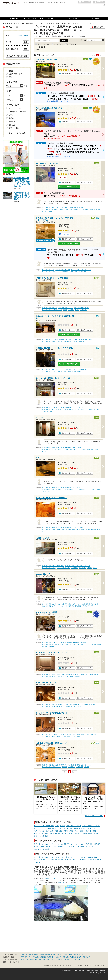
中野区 (36, 828)
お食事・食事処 (45, 847)
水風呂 (87, 844)
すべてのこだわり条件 (17, 133)
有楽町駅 (50, 212)
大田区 (66, 828)
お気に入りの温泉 (85, 2)
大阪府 (59, 955)
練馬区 (83, 828)
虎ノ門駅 (45, 532)
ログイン (96, 5)
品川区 (55, 828)
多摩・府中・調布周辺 (60, 833)
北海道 (64, 955)
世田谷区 (43, 828)
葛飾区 (82, 831)
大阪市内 (59, 959)
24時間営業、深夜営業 (42, 849)
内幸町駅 (92, 210)
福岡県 (81, 955)
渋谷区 (63, 826)
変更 (26, 42)
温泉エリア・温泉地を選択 (17, 56)
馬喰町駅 (81, 342)
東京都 (53, 955)
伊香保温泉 (58, 957)
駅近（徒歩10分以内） (42, 844)
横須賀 (32, 959)
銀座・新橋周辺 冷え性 (81, 370)
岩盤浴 (11, 118)
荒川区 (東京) (69, 831)
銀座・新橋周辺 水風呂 (49, 342)
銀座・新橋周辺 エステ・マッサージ (53, 208)
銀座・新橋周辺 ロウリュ (49, 676)
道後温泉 (66, 957)
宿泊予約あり (71, 44)
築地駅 (72, 272)
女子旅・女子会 (91, 847)
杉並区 (49, 828)
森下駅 (77, 310)
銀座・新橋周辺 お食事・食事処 (74, 208)
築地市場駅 (65, 272)
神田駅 (95, 568)
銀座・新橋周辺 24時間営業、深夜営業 (53, 210)
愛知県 (76, 955)
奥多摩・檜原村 (93, 833)
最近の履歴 (99, 2)
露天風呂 (97, 844)
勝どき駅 (84, 272)
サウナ (53, 844)
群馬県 (48, 955)
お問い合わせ (101, 966)
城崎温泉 (43, 957)
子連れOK (37, 862)
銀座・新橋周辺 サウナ (73, 449)
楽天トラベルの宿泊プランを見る (69, 187)
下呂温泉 (50, 957)
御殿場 (53, 959)
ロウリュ (69, 847)
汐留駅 (99, 530)
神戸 (79, 959)
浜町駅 (65, 310)
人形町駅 (71, 310)
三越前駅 (75, 342)
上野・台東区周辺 (52, 831)
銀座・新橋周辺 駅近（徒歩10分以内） (77, 210)
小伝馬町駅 (60, 342)
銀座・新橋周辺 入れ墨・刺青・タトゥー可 (78, 566)
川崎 (27, 959)
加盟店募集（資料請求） (52, 966)
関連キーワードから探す (12, 962)
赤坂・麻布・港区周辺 (74, 826)
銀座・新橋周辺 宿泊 (48, 270)
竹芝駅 (44, 451)
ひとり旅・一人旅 (77, 844)
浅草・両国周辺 (39, 831)
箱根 (30, 957)
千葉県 (36, 955)
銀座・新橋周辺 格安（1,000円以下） (53, 409)
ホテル (36, 847)
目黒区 (60, 828)
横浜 (23, 959)
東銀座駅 (77, 272)
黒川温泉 (73, 957)
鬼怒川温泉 (86, 957)
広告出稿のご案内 (67, 966)
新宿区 (57, 826)
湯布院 (79, 957)
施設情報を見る (67, 73)
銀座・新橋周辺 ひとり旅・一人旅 (81, 270)
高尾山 (71, 833)
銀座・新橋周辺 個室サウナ (50, 707)
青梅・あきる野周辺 (41, 836)
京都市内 (66, 959)
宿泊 (92, 844)
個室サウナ (99, 860)
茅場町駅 (98, 490)
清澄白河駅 (83, 310)
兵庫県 (42, 955)
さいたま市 (42, 959)
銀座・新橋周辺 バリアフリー (72, 488)
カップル (76, 847)
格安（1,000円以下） (63, 844)
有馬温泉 (36, 957)
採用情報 (102, 971)
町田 (50, 833)
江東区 (95, 831)
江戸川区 (89, 831)
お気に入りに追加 (85, 73)
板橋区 (89, 828)
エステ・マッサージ (58, 847)
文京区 (94, 828)
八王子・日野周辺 (81, 833)
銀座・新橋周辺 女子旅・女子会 (51, 272)
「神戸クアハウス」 (50, 878)
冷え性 (83, 847)
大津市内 (73, 959)
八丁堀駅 (91, 490)
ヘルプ (92, 966)
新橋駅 (98, 210)
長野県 (70, 955)
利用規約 (96, 971)
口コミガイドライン (81, 966)
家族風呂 (12, 125)
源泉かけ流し (14, 128)
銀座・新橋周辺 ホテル (86, 340)
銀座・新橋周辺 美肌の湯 (49, 308)
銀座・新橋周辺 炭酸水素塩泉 (51, 370)
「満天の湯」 (61, 882)
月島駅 (91, 409)
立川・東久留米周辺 (41, 833)
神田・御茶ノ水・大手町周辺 (44, 826)
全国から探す (23, 35)
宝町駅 (44, 492)
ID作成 (103, 5)
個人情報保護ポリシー (68, 971)
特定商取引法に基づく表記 (84, 971)
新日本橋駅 (68, 342)
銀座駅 (44, 212)
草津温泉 (24, 957)
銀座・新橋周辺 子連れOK (81, 308)
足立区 (77, 831)
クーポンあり (58, 44)
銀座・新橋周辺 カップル (63, 270)
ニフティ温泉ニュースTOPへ (94, 816)
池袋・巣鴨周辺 (75, 828)
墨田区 (61, 831)
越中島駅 (50, 411)
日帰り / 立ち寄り (15, 74)
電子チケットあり (44, 44)
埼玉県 (31, 955)
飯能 (48, 959)
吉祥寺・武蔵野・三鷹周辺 (91, 826)
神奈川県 (24, 955)
